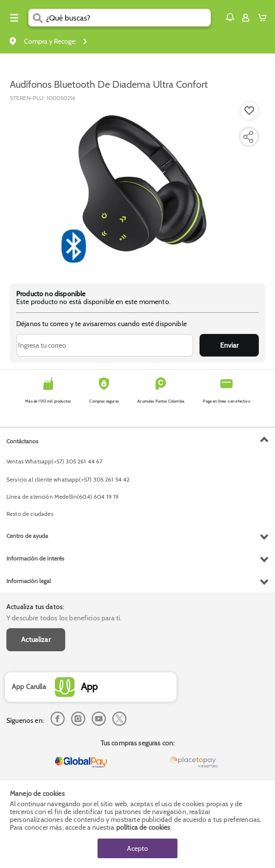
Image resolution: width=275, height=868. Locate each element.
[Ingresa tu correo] (105, 345)
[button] (230, 17)
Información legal (29, 581)
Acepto (137, 848)
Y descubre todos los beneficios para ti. (64, 618)
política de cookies (143, 827)
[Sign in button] (246, 18)
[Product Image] (137, 188)
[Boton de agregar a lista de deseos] (250, 111)
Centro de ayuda (27, 536)
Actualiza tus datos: (35, 607)
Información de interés (35, 558)
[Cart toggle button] (264, 18)
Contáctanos (22, 441)
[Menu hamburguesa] (14, 18)
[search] (128, 18)
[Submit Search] (37, 18)
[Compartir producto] (248, 137)
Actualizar (36, 639)
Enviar (229, 345)
